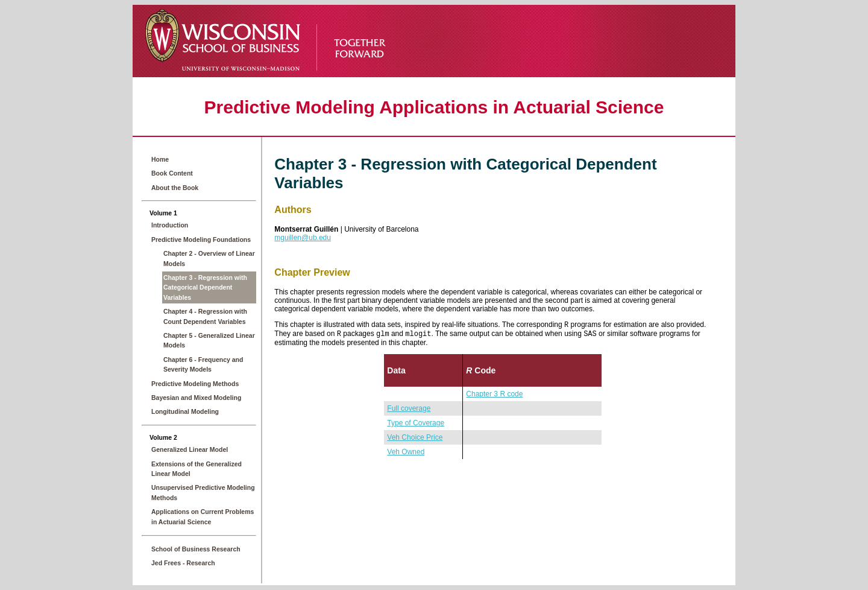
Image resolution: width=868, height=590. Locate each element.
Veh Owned (406, 454)
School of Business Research (196, 549)
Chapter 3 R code (494, 396)
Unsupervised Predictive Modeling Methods (203, 492)
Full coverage (409, 411)
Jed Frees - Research (183, 563)
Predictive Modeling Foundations (201, 239)
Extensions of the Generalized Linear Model (197, 469)
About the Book (175, 188)
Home (160, 159)
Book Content (172, 173)
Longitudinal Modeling (185, 411)
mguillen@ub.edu (303, 238)
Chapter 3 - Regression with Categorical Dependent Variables (205, 287)
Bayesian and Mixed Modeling (196, 398)
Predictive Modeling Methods (195, 384)
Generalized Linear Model (190, 449)
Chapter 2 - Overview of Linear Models (209, 258)
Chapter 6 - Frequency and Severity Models (203, 364)
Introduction (170, 225)
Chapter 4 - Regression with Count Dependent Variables (205, 316)
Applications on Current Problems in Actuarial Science (203, 516)
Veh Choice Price (415, 440)
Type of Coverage (416, 425)
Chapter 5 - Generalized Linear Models (209, 340)
